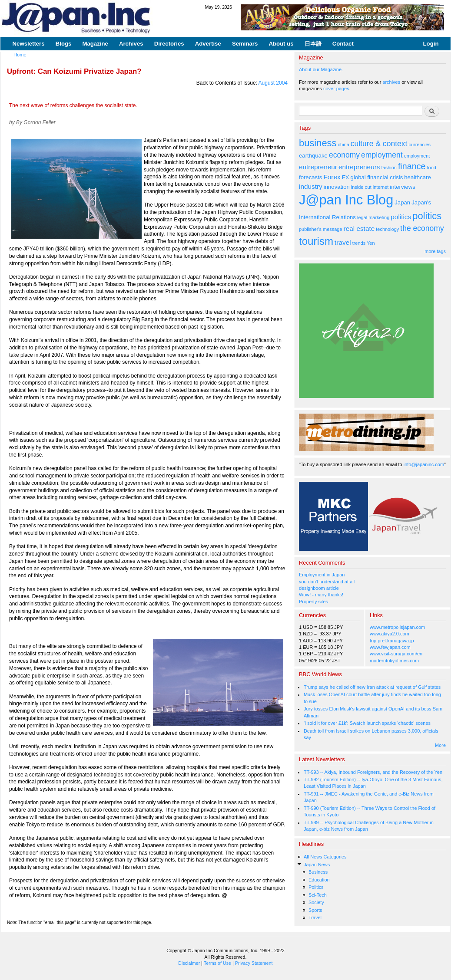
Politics (316, 887)
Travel (315, 918)
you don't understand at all (327, 582)
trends (359, 243)
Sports (315, 910)
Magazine (95, 44)
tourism (316, 241)
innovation (337, 187)
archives (391, 82)
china (344, 145)
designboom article (319, 588)
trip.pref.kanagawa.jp (392, 641)
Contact (343, 44)
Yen (371, 243)
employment (382, 155)
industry (311, 186)
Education (319, 880)
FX (346, 177)
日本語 (313, 44)
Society (316, 902)
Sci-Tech (318, 895)
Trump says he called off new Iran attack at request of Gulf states (372, 687)
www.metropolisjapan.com (397, 627)
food (432, 168)
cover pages (336, 89)
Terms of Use (217, 963)
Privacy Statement (254, 963)
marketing (379, 217)
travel (343, 242)
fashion (389, 168)
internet (381, 187)
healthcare (417, 177)
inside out (361, 187)
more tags (435, 251)
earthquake (313, 156)
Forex (332, 177)
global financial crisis (377, 177)
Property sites (313, 602)
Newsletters (29, 44)
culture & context (379, 144)
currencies (419, 145)
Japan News (317, 865)
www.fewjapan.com (390, 647)
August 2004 (273, 83)
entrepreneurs (359, 167)
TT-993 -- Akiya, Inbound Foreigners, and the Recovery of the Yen (373, 772)
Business (318, 872)
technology (387, 229)
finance (412, 166)
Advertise (208, 44)
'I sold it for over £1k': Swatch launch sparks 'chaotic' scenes (367, 723)
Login (431, 44)
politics (401, 217)
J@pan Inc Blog (346, 200)
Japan (402, 202)
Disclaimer (189, 963)
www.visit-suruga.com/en (396, 654)
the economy (422, 228)
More (440, 745)
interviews (403, 187)
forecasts (310, 177)
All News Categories (325, 857)
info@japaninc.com (424, 464)
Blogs (64, 44)
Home (20, 55)
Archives (131, 44)
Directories (169, 44)
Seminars (245, 44)
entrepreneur (318, 167)
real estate (359, 229)
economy (344, 155)
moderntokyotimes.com (394, 661)
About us (281, 44)
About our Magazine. (321, 69)
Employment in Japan (322, 575)
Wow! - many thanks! (321, 595)
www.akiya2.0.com (390, 634)
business (318, 143)
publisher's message (321, 229)
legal (362, 217)
